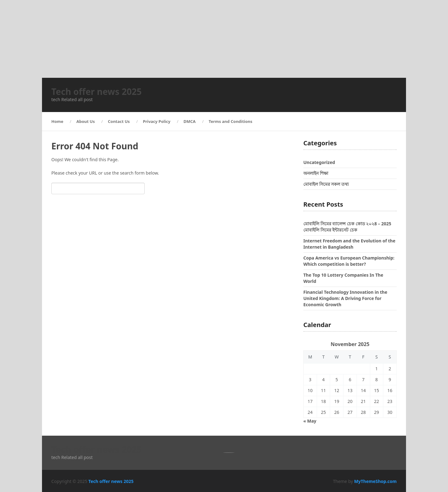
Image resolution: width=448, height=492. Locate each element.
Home (57, 121)
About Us (86, 121)
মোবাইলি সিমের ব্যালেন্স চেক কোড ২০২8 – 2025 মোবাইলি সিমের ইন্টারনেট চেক (347, 227)
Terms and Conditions (231, 121)
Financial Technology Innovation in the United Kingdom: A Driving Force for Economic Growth (345, 298)
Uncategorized (319, 162)
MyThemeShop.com (375, 481)
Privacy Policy (157, 121)
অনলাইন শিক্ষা (316, 173)
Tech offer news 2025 (96, 91)
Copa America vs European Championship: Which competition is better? (349, 261)
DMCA (190, 121)
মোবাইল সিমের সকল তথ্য (326, 184)
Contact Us (119, 121)
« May (310, 421)
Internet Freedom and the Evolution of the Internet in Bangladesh (349, 244)
